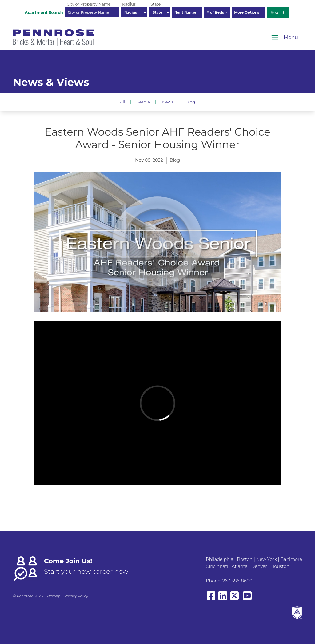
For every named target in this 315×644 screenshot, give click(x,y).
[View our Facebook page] (211, 599)
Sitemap (53, 596)
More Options (247, 12)
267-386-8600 (237, 581)
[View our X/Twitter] (236, 599)
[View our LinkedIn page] (223, 599)
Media (144, 102)
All (122, 102)
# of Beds (216, 12)
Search (278, 12)
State (156, 4)
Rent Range (186, 12)
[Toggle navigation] (284, 38)
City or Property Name (89, 4)
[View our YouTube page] (247, 599)
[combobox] (92, 12)
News (168, 102)
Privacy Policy (76, 596)
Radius (129, 4)
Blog (190, 102)
